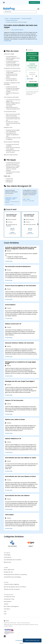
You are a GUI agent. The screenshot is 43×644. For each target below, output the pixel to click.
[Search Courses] (20, 12)
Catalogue (7, 555)
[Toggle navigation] (38, 9)
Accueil (6, 19)
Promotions (8, 557)
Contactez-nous (34, 2)
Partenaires (8, 602)
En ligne (31, 79)
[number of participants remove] (28, 76)
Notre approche (9, 570)
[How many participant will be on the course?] (32, 76)
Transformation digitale (11, 584)
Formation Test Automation (12, 20)
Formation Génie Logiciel (15, 19)
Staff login (21, 643)
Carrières (7, 609)
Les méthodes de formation (13, 560)
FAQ (5, 611)
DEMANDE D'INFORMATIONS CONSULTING (32, 66)
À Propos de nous (9, 597)
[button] (37, 224)
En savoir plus (8, 41)
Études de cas (8, 572)
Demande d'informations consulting (15, 575)
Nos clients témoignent (11, 606)
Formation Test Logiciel (26, 19)
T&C (5, 614)
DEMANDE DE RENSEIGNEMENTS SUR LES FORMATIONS (33, 57)
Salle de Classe (33, 81)
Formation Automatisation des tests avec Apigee (16, 22)
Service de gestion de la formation (15, 587)
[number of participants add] (37, 76)
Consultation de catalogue (12, 577)
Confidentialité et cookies (22, 641)
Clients (6, 604)
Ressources (8, 562)
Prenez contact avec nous (32, 640)
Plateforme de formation (12, 589)
